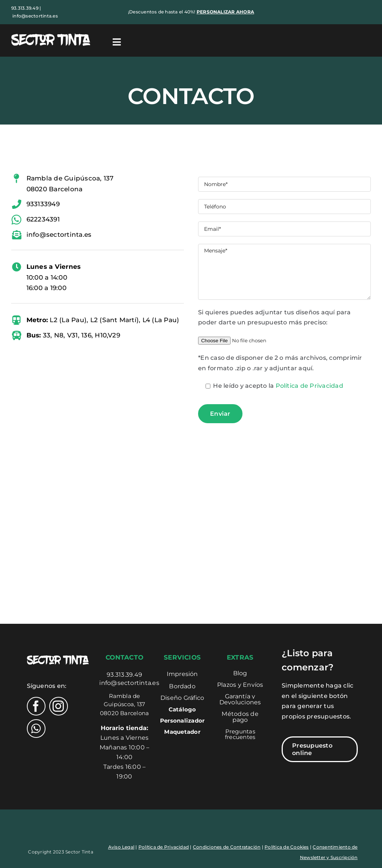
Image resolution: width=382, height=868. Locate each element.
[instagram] (59, 706)
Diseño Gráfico (182, 698)
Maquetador (182, 732)
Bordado (182, 686)
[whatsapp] (36, 729)
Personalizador (182, 721)
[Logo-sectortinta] (51, 34)
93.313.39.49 (124, 675)
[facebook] (36, 706)
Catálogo (182, 709)
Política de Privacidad (309, 386)
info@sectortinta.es (35, 16)
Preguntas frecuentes (240, 734)
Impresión (182, 674)
